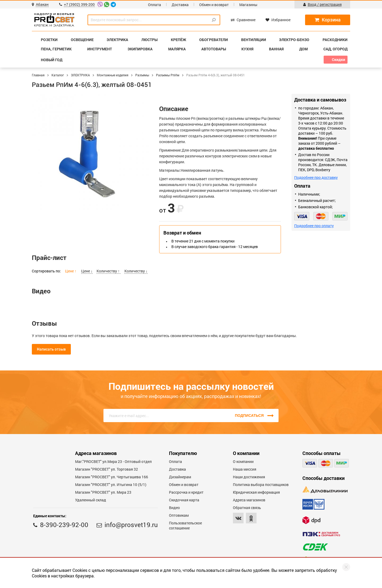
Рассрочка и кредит (186, 492)
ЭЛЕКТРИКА (80, 75)
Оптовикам (179, 515)
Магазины (248, 5)
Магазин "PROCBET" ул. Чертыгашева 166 (112, 477)
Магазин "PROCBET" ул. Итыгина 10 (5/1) (111, 485)
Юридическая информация (256, 492)
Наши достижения (249, 477)
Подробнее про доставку (316, 177)
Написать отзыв (51, 349)
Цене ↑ (71, 271)
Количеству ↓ (136, 271)
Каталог (58, 75)
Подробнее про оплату (314, 226)
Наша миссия (245, 469)
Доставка (180, 5)
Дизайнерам (180, 477)
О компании (243, 461)
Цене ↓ (87, 271)
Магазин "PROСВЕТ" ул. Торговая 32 (107, 469)
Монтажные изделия (113, 75)
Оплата (155, 5)
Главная (38, 75)
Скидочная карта (184, 500)
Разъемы (142, 75)
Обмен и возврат (214, 5)
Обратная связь (247, 508)
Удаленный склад (91, 500)
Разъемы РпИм (168, 75)
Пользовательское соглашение (185, 525)
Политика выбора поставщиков (261, 485)
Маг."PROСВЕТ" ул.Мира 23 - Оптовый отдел (113, 461)
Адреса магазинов (249, 500)
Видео (174, 508)
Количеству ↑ (108, 271)
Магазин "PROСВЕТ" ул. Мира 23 (103, 492)
